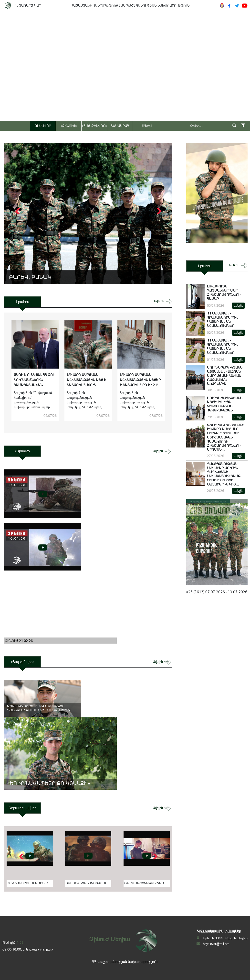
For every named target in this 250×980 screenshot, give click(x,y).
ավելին (163, 301)
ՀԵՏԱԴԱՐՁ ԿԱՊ (28, 5)
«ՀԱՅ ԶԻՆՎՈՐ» (94, 126)
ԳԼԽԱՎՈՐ (43, 126)
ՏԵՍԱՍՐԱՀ (120, 126)
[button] (159, 211)
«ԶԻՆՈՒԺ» (69, 126)
